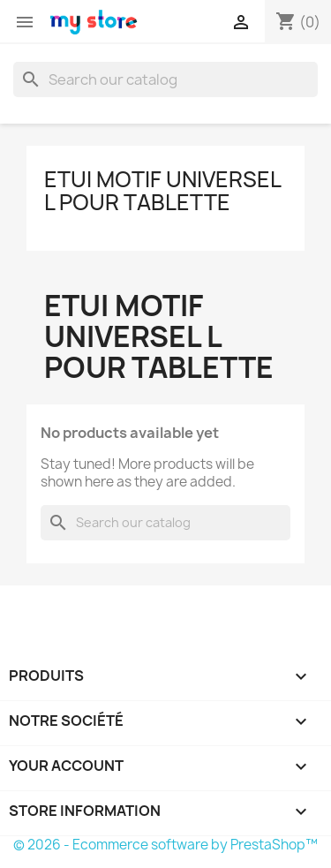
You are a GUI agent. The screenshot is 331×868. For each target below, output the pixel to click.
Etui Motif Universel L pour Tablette (162, 191)
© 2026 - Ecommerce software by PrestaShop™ (165, 845)
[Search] (165, 79)
